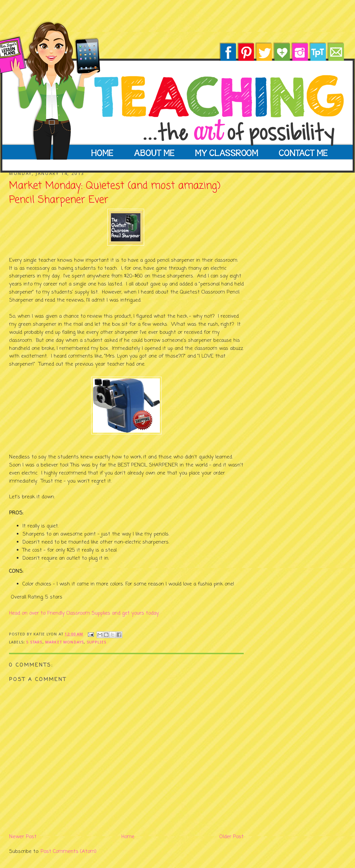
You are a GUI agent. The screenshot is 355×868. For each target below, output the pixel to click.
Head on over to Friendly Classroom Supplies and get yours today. (84, 613)
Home (128, 837)
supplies (97, 642)
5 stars (34, 642)
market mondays (65, 642)
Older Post (231, 837)
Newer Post (23, 837)
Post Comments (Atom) (69, 852)
